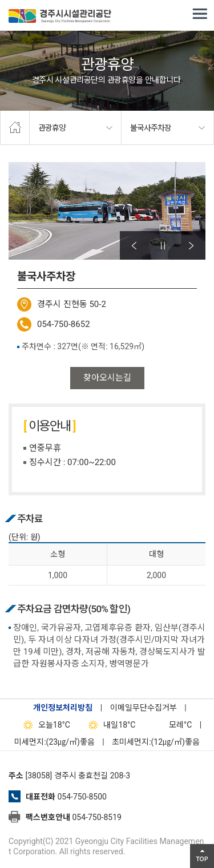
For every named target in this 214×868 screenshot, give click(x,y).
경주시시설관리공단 (60, 17)
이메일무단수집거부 (144, 708)
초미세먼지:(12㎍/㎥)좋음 (156, 742)
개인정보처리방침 (63, 708)
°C (170, 725)
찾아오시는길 (107, 378)
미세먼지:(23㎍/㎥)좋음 (54, 742)
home (15, 128)
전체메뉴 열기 (200, 14)
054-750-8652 (64, 324)
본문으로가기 (26, 0)
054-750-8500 (82, 797)
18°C (44, 725)
